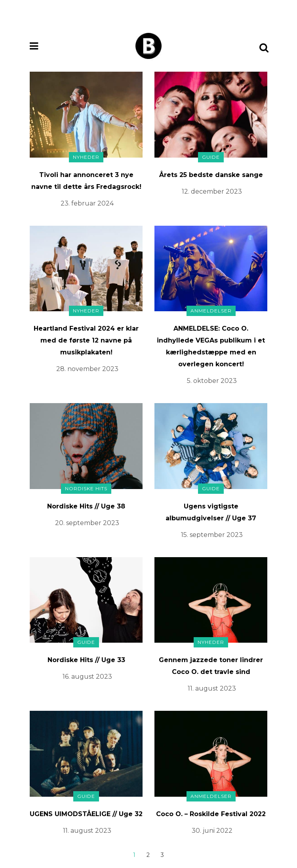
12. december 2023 (212, 191)
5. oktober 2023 (212, 381)
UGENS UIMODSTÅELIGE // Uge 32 (86, 814)
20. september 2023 (87, 523)
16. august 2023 (87, 677)
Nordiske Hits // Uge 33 (86, 660)
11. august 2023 (212, 688)
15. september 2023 (212, 535)
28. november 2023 (87, 369)
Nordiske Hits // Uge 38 (86, 506)
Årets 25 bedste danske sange (211, 175)
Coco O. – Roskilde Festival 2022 (211, 814)
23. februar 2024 (87, 203)
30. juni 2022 (212, 831)
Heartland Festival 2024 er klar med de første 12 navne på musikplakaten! (86, 340)
